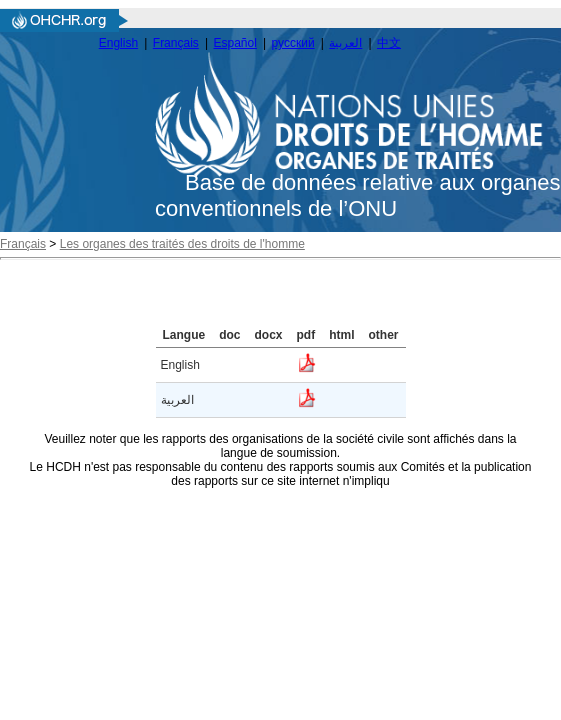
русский (293, 43)
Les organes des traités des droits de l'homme (182, 244)
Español (235, 43)
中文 (389, 43)
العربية (345, 43)
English (118, 43)
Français (176, 43)
